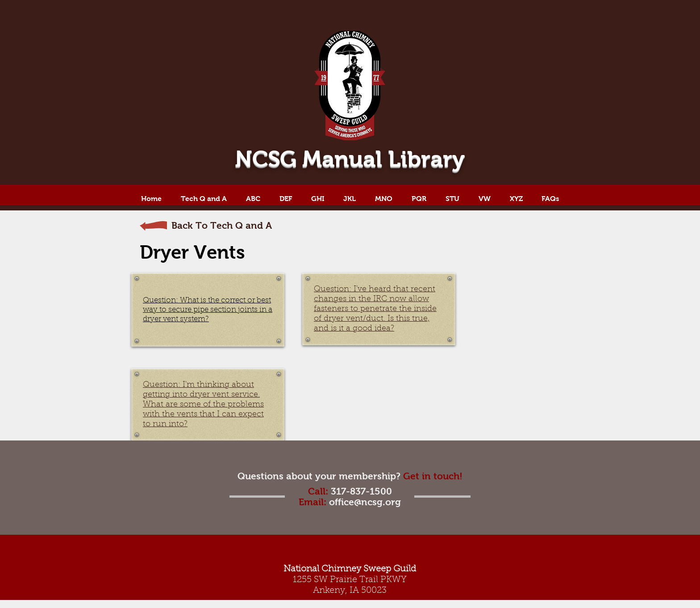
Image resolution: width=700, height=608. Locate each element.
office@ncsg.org (365, 502)
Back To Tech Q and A (222, 225)
